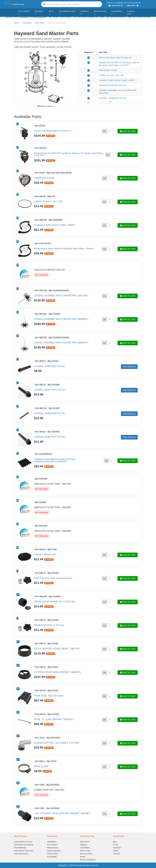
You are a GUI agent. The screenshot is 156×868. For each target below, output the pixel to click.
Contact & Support (116, 3)
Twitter (116, 851)
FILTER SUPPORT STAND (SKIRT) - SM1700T (57, 649)
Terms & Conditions (88, 860)
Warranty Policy (86, 854)
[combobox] (72, 4)
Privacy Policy (53, 854)
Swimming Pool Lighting (24, 845)
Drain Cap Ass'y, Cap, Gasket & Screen (53, 578)
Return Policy (85, 851)
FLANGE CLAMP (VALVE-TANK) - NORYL (117, 80)
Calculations (52, 842)
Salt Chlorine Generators (24, 851)
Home (17, 23)
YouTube (116, 854)
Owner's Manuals (54, 851)
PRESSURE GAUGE (108, 70)
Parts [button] (51, 12)
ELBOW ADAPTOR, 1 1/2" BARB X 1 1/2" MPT (57, 743)
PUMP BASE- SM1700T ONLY (49, 696)
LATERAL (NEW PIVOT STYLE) (50, 390)
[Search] (74, 4)
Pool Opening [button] (24, 12)
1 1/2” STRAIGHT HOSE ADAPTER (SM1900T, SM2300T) (62, 813)
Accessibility (52, 857)
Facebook (117, 848)
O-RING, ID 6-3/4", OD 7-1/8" (111, 75)
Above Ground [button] (100, 12)
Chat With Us (116, 6)
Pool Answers (52, 845)
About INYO (85, 842)
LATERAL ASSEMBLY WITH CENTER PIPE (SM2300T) (61, 343)
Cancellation (85, 848)
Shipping (84, 845)
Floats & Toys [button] (131, 13)
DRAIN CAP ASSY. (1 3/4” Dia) (49, 625)
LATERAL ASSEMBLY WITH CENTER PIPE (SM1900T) (61, 319)
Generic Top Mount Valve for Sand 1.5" (115, 58)
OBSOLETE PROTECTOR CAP (113, 85)
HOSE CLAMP (41, 766)
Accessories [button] (117, 12)
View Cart (133, 6)
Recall (83, 857)
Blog (115, 842)
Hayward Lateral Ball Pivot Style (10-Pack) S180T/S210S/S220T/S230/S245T (55, 460)
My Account (134, 3)
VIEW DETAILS (129, 367)
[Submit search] (44, 4)
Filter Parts (40, 23)
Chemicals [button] (84, 12)
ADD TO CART (128, 131)
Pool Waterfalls (20, 848)
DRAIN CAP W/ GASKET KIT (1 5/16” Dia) (55, 602)
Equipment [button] (39, 12)
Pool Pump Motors (21, 854)
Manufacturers (53, 848)
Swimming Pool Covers (23, 842)
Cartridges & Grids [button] (67, 12)
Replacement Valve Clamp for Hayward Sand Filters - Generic (64, 249)
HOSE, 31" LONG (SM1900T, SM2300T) (54, 719)
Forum (116, 845)
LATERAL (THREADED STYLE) (113, 98)
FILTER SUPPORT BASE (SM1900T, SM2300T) (57, 672)
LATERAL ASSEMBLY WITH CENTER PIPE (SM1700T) (61, 296)
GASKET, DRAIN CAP (45, 555)
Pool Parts (27, 23)
